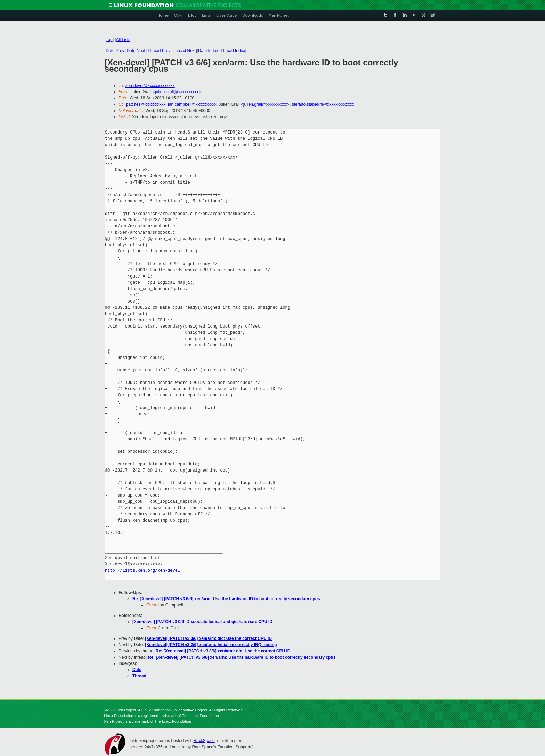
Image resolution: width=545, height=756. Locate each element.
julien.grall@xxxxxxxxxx (177, 92)
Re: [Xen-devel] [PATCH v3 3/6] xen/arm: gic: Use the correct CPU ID (223, 651)
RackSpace (204, 741)
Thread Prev (159, 51)
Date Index (208, 51)
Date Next (136, 51)
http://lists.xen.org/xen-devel (143, 570)
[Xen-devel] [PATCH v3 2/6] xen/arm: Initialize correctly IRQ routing (211, 645)
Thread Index (233, 51)
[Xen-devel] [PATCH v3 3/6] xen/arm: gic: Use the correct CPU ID (208, 638)
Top (109, 40)
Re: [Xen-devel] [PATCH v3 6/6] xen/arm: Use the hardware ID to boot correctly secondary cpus (226, 599)
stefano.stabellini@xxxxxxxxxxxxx (323, 104)
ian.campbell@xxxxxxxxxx (192, 104)
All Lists (123, 40)
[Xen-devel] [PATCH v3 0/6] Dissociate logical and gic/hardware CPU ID (202, 622)
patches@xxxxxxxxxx (146, 104)
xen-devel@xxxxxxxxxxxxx (150, 86)
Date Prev (115, 51)
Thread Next (184, 51)
